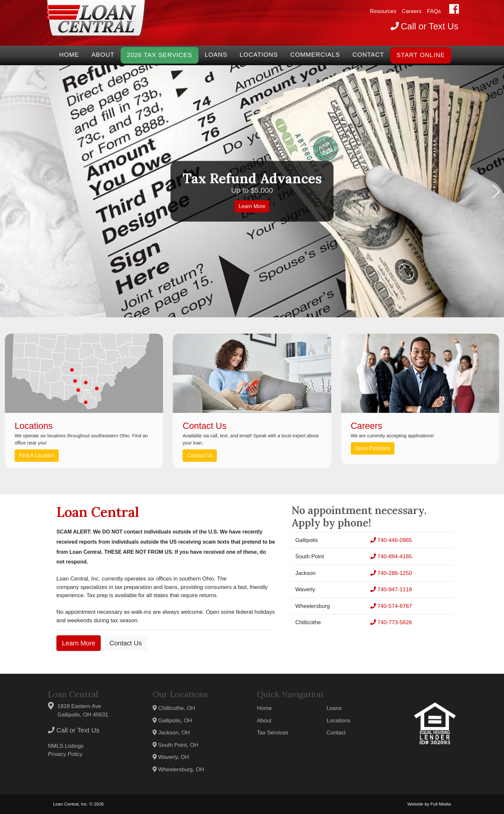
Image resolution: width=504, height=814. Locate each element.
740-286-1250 (391, 573)
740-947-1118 (391, 589)
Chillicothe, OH (174, 708)
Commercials (315, 55)
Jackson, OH (171, 733)
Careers (412, 11)
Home (69, 55)
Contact (368, 55)
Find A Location (37, 455)
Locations (259, 55)
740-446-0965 (391, 540)
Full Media (441, 804)
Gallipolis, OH (172, 721)
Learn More (252, 206)
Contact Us (200, 455)
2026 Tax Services (160, 55)
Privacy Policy (65, 754)
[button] (8, 191)
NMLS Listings (66, 746)
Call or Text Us (74, 730)
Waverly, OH (171, 757)
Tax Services (273, 733)
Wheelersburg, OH (178, 769)
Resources (383, 11)
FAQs (434, 11)
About (103, 55)
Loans (216, 55)
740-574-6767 (391, 606)
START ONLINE (421, 55)
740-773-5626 (391, 622)
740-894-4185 (391, 557)
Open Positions (373, 448)
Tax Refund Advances (252, 178)
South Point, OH (176, 745)
